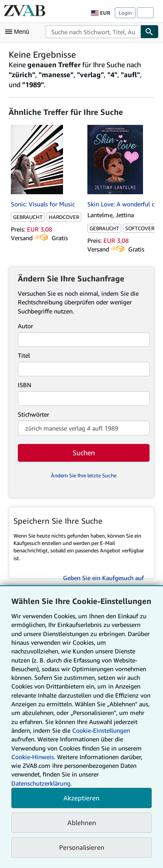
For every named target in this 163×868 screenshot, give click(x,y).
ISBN (25, 385)
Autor (25, 326)
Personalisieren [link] (82, 847)
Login (125, 13)
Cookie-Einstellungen (101, 730)
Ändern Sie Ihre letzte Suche (84, 475)
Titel (24, 355)
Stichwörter (33, 414)
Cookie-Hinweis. (33, 757)
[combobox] (93, 32)
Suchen (84, 453)
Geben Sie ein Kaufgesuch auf (103, 578)
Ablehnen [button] (82, 822)
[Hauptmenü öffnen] (19, 32)
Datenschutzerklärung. (42, 783)
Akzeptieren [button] (81, 798)
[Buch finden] (150, 32)
